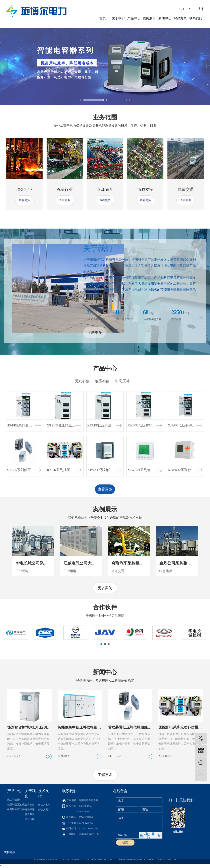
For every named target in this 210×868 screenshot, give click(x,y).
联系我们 (196, 18)
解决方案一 (44, 835)
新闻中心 (165, 18)
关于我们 (118, 18)
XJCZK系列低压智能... (23, 527)
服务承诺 (30, 840)
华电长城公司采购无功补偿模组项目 (48, 604)
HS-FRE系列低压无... (22, 483)
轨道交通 (186, 189)
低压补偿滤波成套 (109, 438)
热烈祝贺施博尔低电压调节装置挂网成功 (40, 780)
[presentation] (4, 66)
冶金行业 (24, 189)
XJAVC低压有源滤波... (185, 483)
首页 (103, 18)
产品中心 (134, 18)
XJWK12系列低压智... (103, 527)
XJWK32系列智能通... (184, 527)
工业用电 (22, 612)
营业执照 (30, 850)
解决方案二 (44, 840)
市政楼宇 (145, 189)
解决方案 (180, 18)
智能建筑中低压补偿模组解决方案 (85, 780)
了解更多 (95, 383)
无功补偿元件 (86, 438)
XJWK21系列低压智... (144, 527)
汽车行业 (65, 189)
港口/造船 (105, 189)
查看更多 (24, 200)
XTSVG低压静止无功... (64, 483)
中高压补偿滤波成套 (131, 438)
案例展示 (149, 18)
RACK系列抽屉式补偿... (65, 527)
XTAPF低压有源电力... (104, 483)
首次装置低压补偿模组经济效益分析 (137, 780)
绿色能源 (166, 612)
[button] (71, 100)
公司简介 (30, 835)
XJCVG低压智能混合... (145, 483)
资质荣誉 (30, 845)
